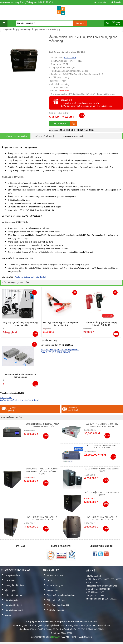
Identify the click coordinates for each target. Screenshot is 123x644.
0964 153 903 (67, 130)
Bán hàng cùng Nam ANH (57, 605)
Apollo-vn (19, 277)
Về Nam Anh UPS (53, 575)
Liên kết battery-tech (12, 610)
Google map (50, 590)
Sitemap (7, 615)
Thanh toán (8, 580)
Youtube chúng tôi (53, 585)
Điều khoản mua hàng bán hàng (60, 595)
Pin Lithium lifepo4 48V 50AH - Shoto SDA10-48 (102, 446)
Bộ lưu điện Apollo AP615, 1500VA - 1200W (102, 470)
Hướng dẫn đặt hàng (12, 585)
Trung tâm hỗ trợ (10, 575)
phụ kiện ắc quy (53, 29)
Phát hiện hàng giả (53, 610)
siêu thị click (41, 277)
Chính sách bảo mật (54, 600)
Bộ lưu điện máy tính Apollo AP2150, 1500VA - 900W (102, 518)
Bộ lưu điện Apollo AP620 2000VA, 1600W (102, 494)
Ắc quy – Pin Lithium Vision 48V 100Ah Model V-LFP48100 (102, 425)
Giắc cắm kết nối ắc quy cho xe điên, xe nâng (20, 376)
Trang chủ (6, 29)
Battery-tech (29, 277)
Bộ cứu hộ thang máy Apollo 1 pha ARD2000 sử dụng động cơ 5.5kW (42, 471)
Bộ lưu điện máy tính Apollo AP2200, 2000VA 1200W (42, 518)
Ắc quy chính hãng (21, 29)
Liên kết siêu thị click (12, 605)
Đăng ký (116, 2)
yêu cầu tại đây (97, 595)
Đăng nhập (100, 3)
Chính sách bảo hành (13, 595)
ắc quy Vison (38, 29)
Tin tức (48, 580)
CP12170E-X (70, 58)
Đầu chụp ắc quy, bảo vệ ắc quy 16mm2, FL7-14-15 (101, 324)
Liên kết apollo (9, 600)
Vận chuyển (8, 590)
